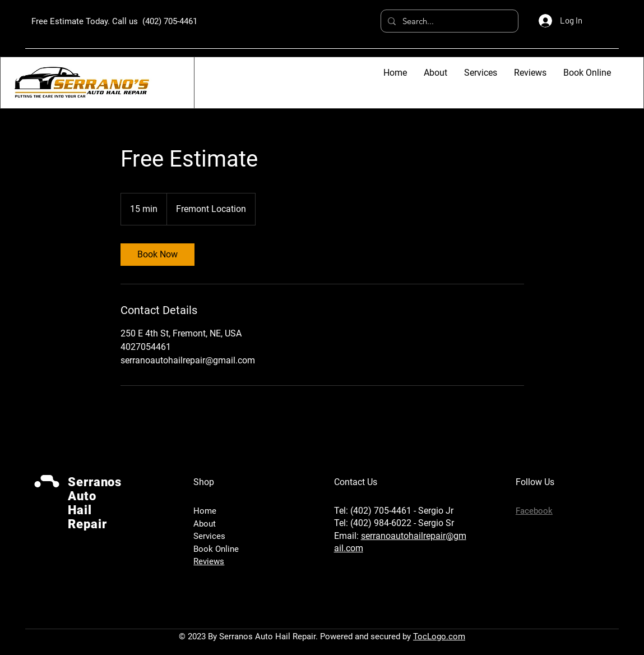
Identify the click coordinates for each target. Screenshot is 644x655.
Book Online (216, 549)
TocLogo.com (439, 636)
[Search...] (448, 21)
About (205, 524)
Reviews (209, 561)
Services (209, 536)
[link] (157, 255)
